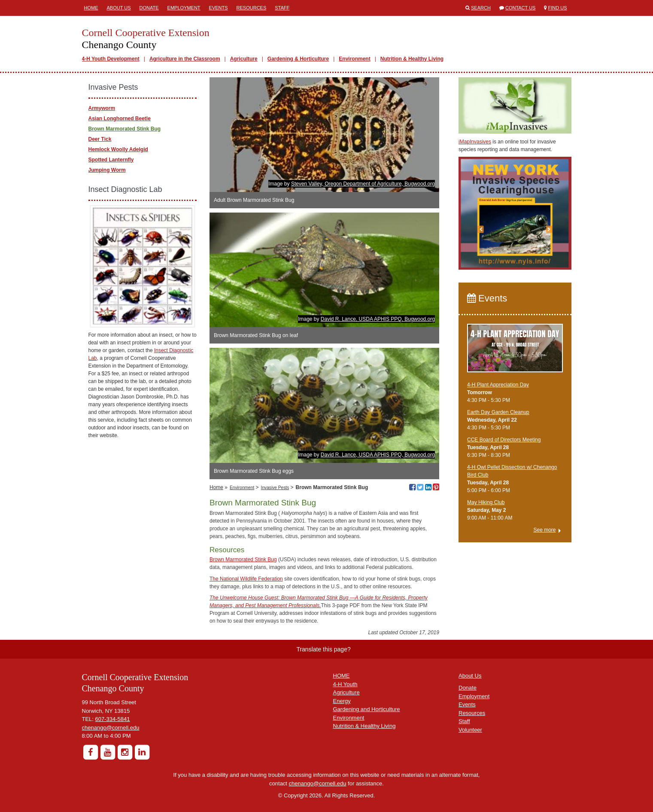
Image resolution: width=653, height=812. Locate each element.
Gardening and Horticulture (367, 709)
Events (219, 8)
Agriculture (244, 59)
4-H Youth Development (111, 59)
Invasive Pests (275, 488)
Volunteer (470, 730)
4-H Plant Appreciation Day (498, 385)
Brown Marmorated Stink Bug (243, 560)
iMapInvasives (475, 142)
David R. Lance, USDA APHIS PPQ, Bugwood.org (378, 319)
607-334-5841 (113, 719)
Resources (252, 8)
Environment (354, 59)
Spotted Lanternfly (111, 160)
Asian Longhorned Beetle (120, 119)
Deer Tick (100, 139)
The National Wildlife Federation (246, 579)
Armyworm (102, 108)
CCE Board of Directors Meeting (504, 440)
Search (481, 8)
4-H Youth (345, 684)
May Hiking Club (486, 502)
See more (544, 530)
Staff (282, 8)
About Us (119, 8)
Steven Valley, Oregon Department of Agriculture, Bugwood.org (363, 184)
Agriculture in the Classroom (185, 59)
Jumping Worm (107, 170)
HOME (342, 676)
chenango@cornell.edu (111, 728)
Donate (149, 8)
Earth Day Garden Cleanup (498, 412)
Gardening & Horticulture (298, 59)
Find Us (558, 8)
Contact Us (521, 8)
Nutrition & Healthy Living (412, 59)
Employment (184, 8)
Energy (342, 701)
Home (91, 8)
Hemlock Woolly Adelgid (118, 149)
